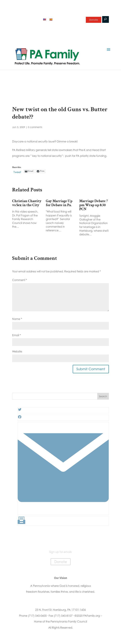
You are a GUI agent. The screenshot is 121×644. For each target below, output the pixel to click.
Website (17, 351)
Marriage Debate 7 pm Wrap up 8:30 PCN (94, 205)
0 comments (35, 127)
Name (17, 319)
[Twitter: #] (20, 410)
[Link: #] (63, 512)
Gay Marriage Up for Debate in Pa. (59, 203)
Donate (94, 20)
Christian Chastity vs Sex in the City (27, 203)
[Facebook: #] (20, 418)
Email (16, 335)
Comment (20, 280)
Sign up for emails (68, 19)
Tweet (17, 171)
